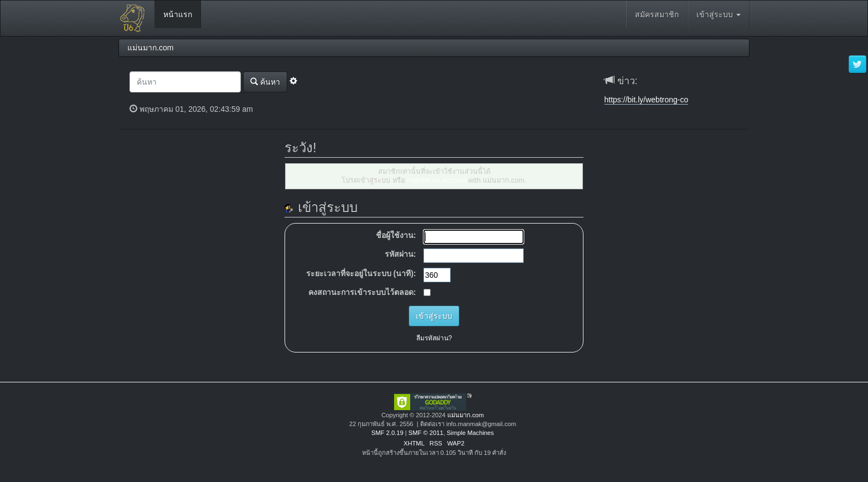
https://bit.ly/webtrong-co (647, 100)
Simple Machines (470, 433)
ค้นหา (265, 82)
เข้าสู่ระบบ (719, 14)
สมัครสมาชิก (657, 14)
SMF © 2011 (426, 433)
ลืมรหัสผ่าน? (434, 338)
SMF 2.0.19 (387, 433)
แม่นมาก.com (466, 415)
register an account (436, 180)
